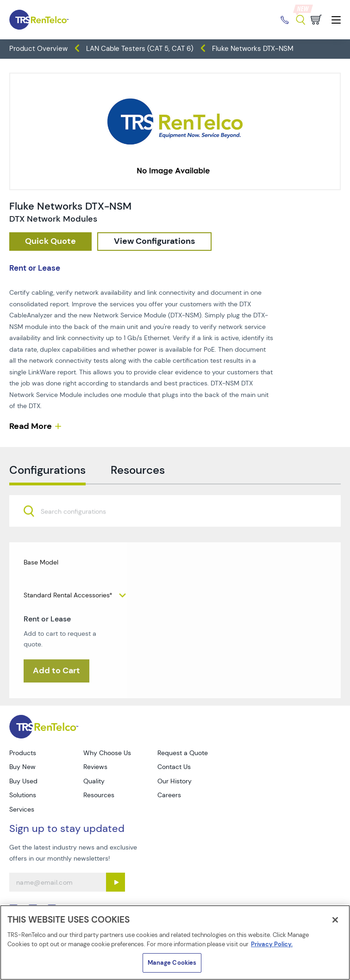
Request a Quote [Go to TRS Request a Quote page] (183, 753)
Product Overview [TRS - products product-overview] (38, 49)
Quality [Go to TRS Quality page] (94, 781)
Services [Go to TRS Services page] (22, 809)
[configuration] (154, 242)
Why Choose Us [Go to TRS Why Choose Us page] (107, 753)
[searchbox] (79, 533)
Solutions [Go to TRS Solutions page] (23, 795)
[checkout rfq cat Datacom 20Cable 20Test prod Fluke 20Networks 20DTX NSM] (50, 242)
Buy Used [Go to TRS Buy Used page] (23, 781)
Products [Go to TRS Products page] (23, 753)
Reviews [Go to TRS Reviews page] (95, 767)
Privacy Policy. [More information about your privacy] (272, 944)
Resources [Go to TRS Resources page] (99, 795)
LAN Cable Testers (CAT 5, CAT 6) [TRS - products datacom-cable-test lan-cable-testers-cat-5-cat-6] (140, 49)
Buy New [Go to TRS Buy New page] (22, 767)
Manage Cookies (172, 963)
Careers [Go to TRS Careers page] (169, 795)
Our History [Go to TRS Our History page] (175, 781)
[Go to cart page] (316, 20)
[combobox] (175, 532)
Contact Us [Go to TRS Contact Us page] (174, 767)
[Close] (335, 920)
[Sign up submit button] (116, 882)
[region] (175, 943)
